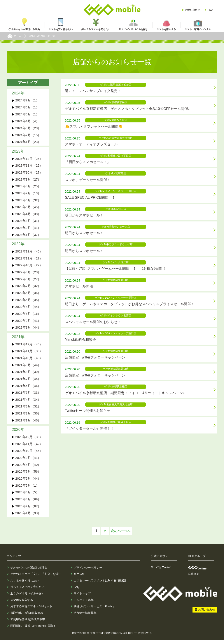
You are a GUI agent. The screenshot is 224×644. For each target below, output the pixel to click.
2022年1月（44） (28, 330)
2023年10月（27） (29, 173)
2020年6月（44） (28, 483)
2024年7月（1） (27, 100)
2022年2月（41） (28, 323)
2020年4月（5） (27, 497)
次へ (121, 535)
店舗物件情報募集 (85, 617)
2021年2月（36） (28, 417)
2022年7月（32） (28, 288)
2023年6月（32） (28, 201)
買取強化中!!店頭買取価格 (27, 617)
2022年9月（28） (28, 274)
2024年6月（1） (27, 107)
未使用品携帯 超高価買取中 (28, 624)
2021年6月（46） (28, 389)
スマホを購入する (22, 604)
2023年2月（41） (28, 229)
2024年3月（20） (28, 128)
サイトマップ (82, 598)
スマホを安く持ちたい (24, 585)
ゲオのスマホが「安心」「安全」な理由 (36, 578)
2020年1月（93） (28, 518)
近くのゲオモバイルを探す (27, 598)
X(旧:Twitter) (164, 572)
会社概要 (194, 578)
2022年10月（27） (29, 267)
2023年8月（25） (28, 187)
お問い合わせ (192, 10)
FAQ (210, 10)
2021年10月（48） (29, 361)
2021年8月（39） (28, 375)
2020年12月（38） (29, 441)
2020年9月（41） (28, 462)
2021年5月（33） (28, 396)
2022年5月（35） (28, 302)
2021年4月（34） (28, 403)
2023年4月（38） (28, 215)
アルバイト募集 (84, 604)
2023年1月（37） (28, 236)
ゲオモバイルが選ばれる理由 (29, 572)
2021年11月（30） (29, 354)
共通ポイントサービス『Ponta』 (94, 611)
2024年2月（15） (28, 135)
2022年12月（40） (29, 253)
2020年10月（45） (29, 455)
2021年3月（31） (28, 410)
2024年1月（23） (28, 142)
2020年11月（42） (29, 448)
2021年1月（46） (28, 424)
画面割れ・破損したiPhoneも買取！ (33, 630)
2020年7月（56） (28, 476)
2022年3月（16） (28, 316)
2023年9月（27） (28, 180)
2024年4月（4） (27, 121)
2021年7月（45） (28, 382)
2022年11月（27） (29, 260)
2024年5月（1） (27, 114)
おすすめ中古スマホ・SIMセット (31, 611)
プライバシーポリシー (88, 572)
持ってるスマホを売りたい (27, 591)
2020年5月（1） (27, 490)
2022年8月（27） (28, 281)
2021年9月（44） (28, 368)
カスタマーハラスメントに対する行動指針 (101, 585)
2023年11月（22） (29, 166)
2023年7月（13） (28, 194)
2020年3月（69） (28, 504)
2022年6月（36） (28, 295)
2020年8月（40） (28, 469)
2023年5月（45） (28, 208)
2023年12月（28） (29, 159)
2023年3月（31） (28, 222)
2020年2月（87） (28, 511)
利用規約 (79, 578)
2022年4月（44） (28, 309)
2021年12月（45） (29, 347)
